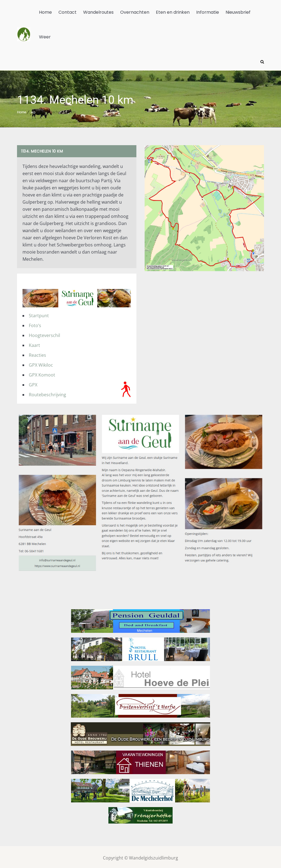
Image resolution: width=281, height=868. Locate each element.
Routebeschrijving (47, 393)
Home (45, 12)
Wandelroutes (98, 12)
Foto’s (35, 324)
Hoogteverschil (44, 333)
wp (33, 110)
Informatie (208, 12)
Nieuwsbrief (238, 12)
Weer (45, 37)
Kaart (34, 343)
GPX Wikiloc (41, 363)
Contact (68, 12)
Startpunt (39, 314)
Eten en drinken (173, 12)
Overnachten (135, 12)
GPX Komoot (42, 373)
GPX (33, 383)
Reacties (37, 353)
